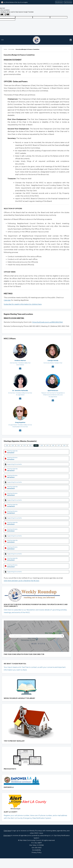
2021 (36, 445)
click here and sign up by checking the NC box (21, 581)
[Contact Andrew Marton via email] (20, 369)
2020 (42, 445)
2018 (53, 445)
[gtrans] (59, 17)
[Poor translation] (7, 15)
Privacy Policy (37, 852)
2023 (25, 445)
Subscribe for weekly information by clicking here (23, 304)
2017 (59, 445)
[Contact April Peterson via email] (53, 401)
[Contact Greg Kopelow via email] (20, 431)
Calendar (7, 300)
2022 (30, 445)
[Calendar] (71, 40)
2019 (47, 445)
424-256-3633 (36, 848)
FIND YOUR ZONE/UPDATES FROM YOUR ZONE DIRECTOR (24, 654)
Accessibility (36, 850)
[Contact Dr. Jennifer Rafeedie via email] (20, 399)
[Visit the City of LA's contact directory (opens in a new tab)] (68, 2)
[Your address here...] (36, 636)
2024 (19, 445)
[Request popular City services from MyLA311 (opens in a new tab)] (59, 2)
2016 (64, 445)
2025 (13, 445)
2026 (7, 445)
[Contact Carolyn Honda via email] (53, 367)
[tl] (24, 17)
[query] (41, 17)
